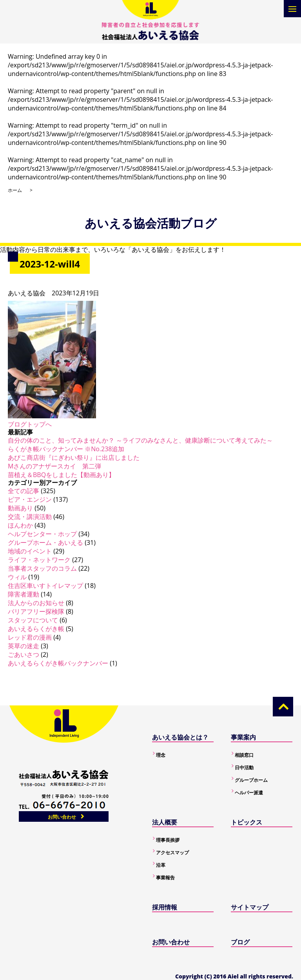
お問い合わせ (62, 817)
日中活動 (244, 768)
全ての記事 (24, 491)
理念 (161, 755)
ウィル (17, 577)
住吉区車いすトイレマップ (45, 586)
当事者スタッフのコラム (42, 568)
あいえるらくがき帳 (36, 629)
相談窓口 (244, 755)
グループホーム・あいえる (45, 542)
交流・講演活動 (30, 517)
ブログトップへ (30, 424)
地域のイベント (30, 551)
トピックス (247, 822)
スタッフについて (33, 620)
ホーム (15, 190)
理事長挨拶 (168, 840)
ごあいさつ (24, 655)
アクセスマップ (172, 853)
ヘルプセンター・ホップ (42, 534)
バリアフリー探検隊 (36, 611)
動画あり (20, 508)
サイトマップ (250, 907)
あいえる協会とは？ (180, 737)
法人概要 (165, 822)
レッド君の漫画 (30, 637)
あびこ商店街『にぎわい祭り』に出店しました (74, 457)
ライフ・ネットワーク (39, 560)
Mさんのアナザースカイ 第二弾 (54, 466)
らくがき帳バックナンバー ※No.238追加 (66, 449)
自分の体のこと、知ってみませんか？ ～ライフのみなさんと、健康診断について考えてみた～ (140, 440)
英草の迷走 (24, 646)
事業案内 (243, 737)
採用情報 (165, 907)
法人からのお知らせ (36, 603)
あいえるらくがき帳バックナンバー (58, 663)
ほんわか (20, 525)
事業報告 (165, 878)
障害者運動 (24, 594)
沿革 (161, 865)
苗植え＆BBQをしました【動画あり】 (61, 475)
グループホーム (251, 780)
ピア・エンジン (30, 499)
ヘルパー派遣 (249, 793)
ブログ (240, 942)
